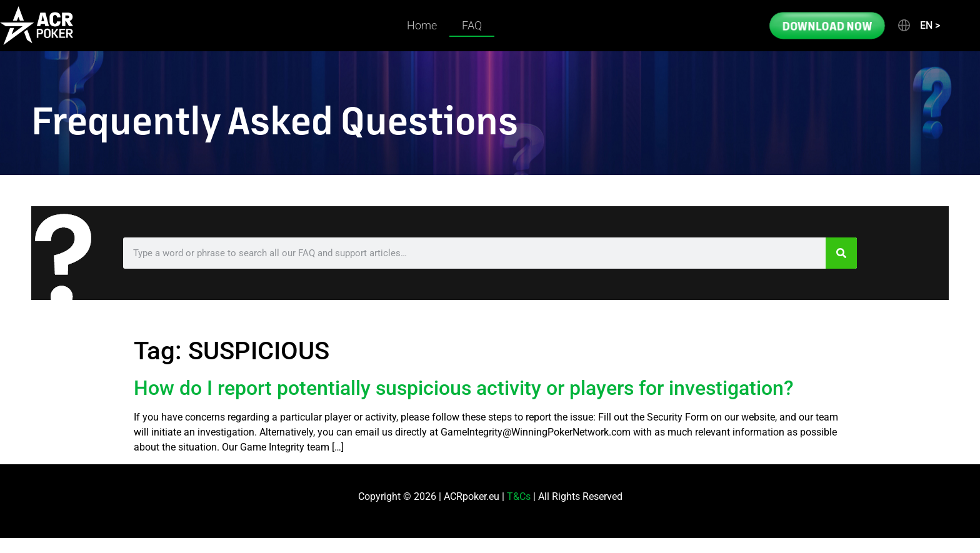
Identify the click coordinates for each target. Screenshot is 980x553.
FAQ (472, 25)
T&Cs (519, 496)
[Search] (841, 253)
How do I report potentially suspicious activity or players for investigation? (464, 388)
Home (422, 25)
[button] (918, 26)
